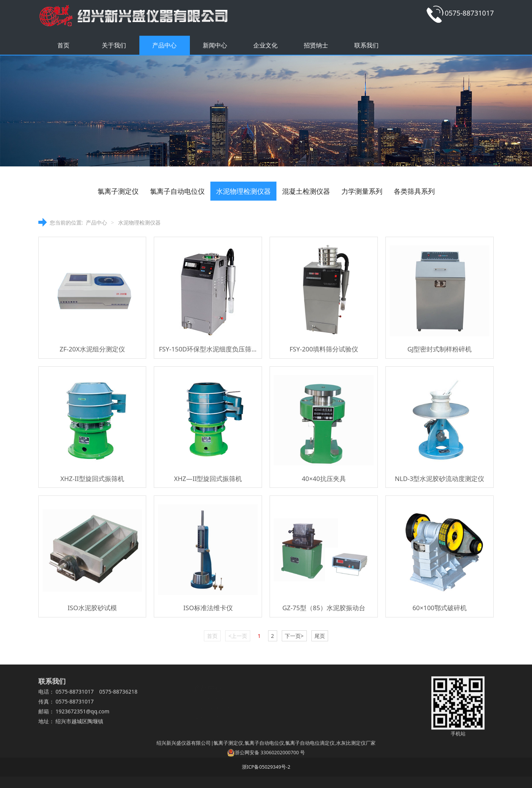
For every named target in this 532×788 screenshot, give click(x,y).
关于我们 (114, 45)
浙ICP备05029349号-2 (266, 767)
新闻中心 (215, 45)
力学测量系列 (362, 191)
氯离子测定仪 (118, 191)
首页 (63, 45)
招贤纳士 (316, 45)
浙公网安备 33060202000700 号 (266, 759)
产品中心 (164, 45)
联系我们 (366, 45)
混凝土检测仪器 (306, 191)
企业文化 (265, 45)
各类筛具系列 (414, 191)
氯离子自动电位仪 (177, 191)
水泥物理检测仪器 (243, 191)
